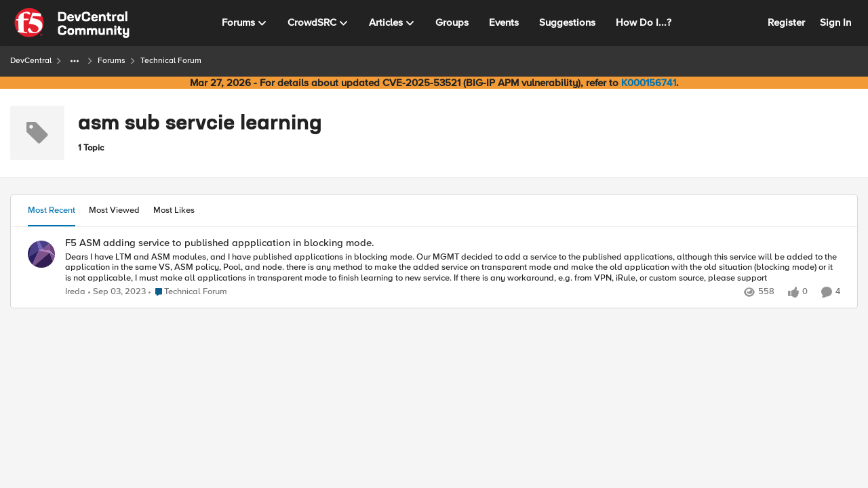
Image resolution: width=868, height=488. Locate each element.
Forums (112, 61)
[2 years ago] (117, 292)
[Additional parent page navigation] (75, 61)
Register (786, 22)
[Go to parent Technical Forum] (188, 292)
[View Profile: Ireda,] (41, 254)
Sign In (835, 22)
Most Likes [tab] (174, 210)
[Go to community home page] (72, 23)
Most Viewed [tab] (114, 210)
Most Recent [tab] (52, 210)
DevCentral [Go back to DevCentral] (31, 61)
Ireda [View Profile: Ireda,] (75, 292)
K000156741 (649, 83)
